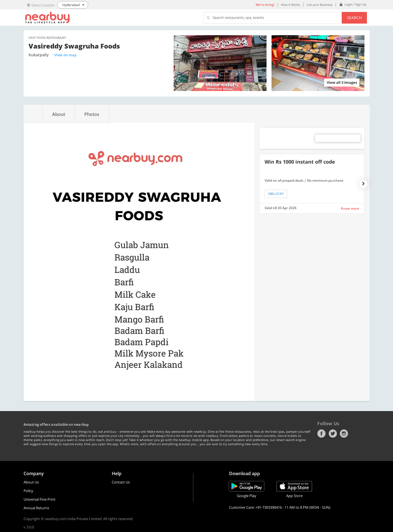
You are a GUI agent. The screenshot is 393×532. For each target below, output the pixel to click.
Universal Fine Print (40, 499)
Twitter (333, 434)
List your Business (320, 5)
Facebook (321, 434)
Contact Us (121, 482)
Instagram (344, 434)
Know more (350, 208)
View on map (65, 55)
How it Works (291, 5)
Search (354, 18)
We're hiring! (265, 5)
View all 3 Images (342, 82)
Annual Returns (36, 508)
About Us (31, 482)
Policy (28, 491)
